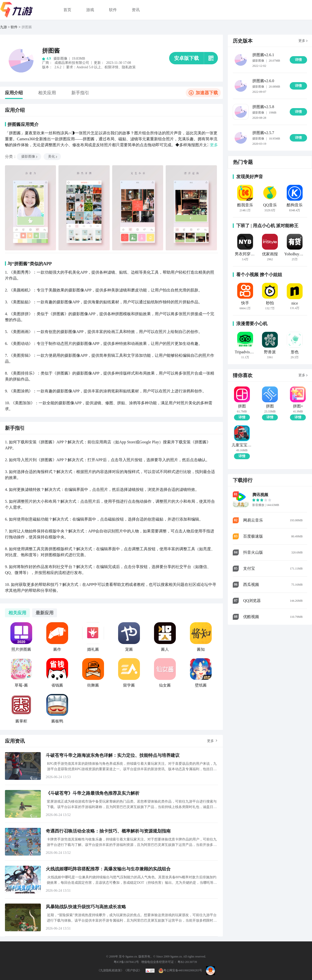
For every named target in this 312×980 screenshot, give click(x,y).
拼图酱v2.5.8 (263, 107)
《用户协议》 (133, 970)
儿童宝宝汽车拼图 (242, 445)
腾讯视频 (260, 495)
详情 (242, 417)
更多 (210, 741)
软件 (113, 10)
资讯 (136, 10)
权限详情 (111, 67)
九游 (3, 27)
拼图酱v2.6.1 (263, 55)
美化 (53, 156)
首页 (67, 10)
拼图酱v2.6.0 (263, 81)
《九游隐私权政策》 (110, 970)
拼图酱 (27, 27)
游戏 (90, 10)
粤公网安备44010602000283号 (180, 970)
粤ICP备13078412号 (126, 962)
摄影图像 (30, 156)
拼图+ (298, 406)
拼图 (242, 406)
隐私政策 (129, 67)
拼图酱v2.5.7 (263, 133)
